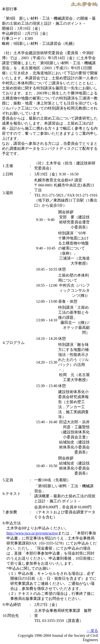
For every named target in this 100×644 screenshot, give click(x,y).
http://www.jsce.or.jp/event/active (32, 533)
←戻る (92, 631)
